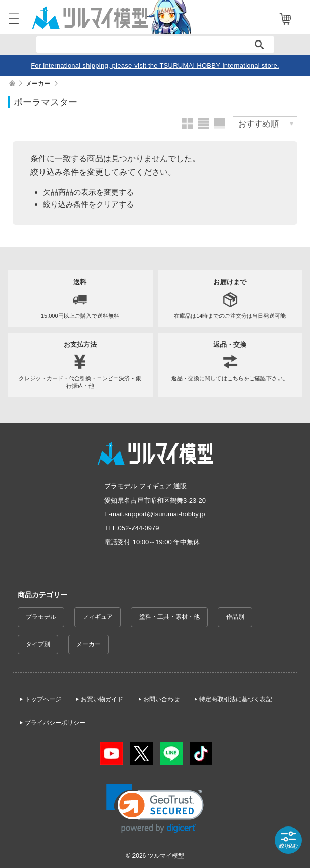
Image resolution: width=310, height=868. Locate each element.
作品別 (235, 617)
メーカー (88, 644)
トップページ (43, 699)
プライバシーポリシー (55, 723)
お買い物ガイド (102, 699)
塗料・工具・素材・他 (169, 617)
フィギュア (98, 617)
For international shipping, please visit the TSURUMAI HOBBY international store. (155, 66)
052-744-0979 (139, 528)
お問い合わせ (161, 699)
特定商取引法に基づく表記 (236, 699)
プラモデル (41, 617)
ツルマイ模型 (166, 856)
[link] (155, 809)
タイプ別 (38, 644)
